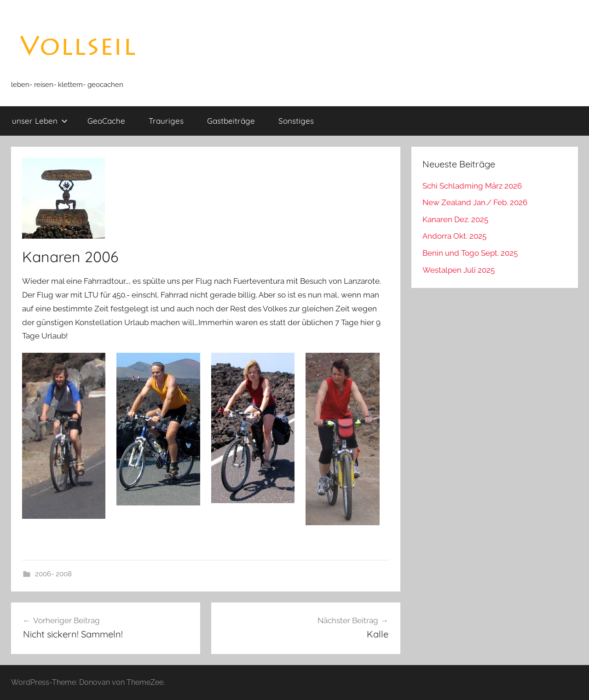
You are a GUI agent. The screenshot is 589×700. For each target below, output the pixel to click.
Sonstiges (296, 121)
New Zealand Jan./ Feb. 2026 (475, 202)
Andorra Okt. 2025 (454, 236)
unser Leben (40, 121)
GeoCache (106, 121)
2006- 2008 (53, 574)
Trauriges (166, 121)
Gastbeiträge (231, 121)
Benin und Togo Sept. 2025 (470, 253)
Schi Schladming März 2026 (472, 186)
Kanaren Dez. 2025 (455, 219)
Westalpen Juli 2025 (459, 270)
